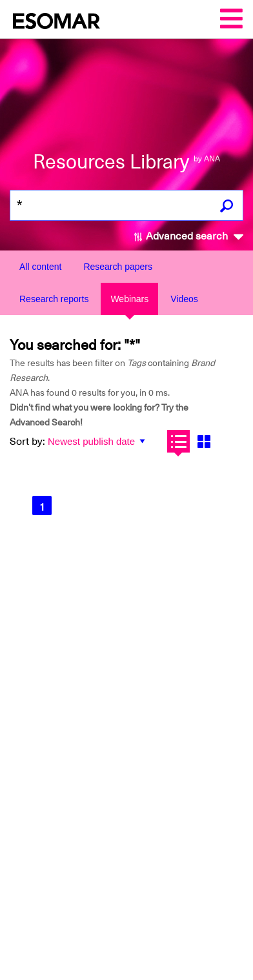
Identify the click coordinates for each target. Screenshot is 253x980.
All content (40, 267)
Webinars (129, 299)
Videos (184, 299)
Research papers (118, 267)
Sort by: (27, 442)
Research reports (54, 299)
